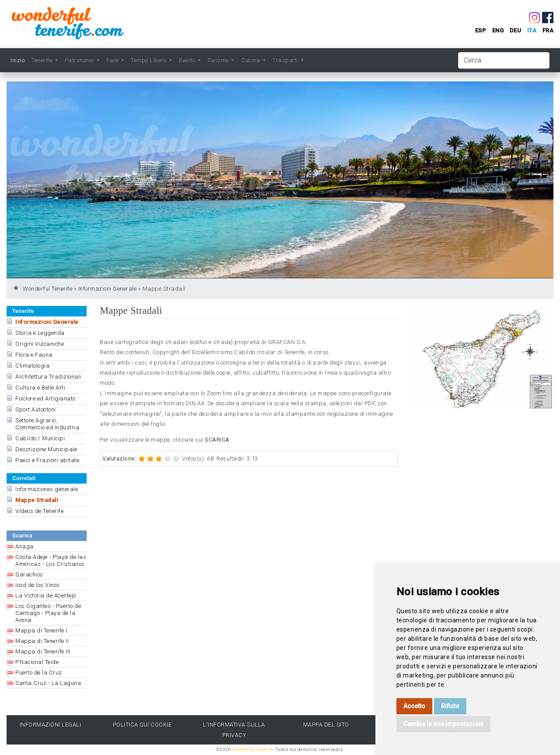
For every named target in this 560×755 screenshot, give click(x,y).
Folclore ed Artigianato (45, 399)
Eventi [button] (188, 60)
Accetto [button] (414, 706)
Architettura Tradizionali (48, 377)
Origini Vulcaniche (40, 344)
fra (548, 30)
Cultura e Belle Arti (40, 388)
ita (532, 30)
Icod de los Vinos (38, 585)
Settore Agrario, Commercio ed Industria (47, 424)
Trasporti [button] (286, 60)
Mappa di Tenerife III (43, 651)
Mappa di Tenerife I (41, 630)
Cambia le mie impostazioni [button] (443, 724)
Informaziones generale (47, 489)
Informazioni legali (51, 725)
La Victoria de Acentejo (46, 595)
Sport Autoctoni (36, 409)
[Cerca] (504, 60)
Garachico (29, 574)
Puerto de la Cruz (39, 672)
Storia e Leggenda (40, 333)
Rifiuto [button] (450, 706)
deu (516, 30)
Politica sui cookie (142, 725)
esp (481, 30)
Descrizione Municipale (46, 449)
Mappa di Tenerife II (42, 641)
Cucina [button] (251, 60)
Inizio (17, 60)
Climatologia (32, 366)
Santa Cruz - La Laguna (48, 683)
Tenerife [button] (43, 60)
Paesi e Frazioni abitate (47, 460)
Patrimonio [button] (80, 60)
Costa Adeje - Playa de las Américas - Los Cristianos (51, 560)
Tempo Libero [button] (149, 60)
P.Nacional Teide (37, 662)
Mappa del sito (326, 725)
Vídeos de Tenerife (39, 511)
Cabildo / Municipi (40, 438)
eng (498, 30)
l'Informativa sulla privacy (234, 730)
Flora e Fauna (34, 355)
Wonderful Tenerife (47, 289)
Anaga (24, 546)
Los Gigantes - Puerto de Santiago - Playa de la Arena (48, 613)
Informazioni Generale (108, 289)
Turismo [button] (219, 60)
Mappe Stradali (37, 500)
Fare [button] (113, 60)
